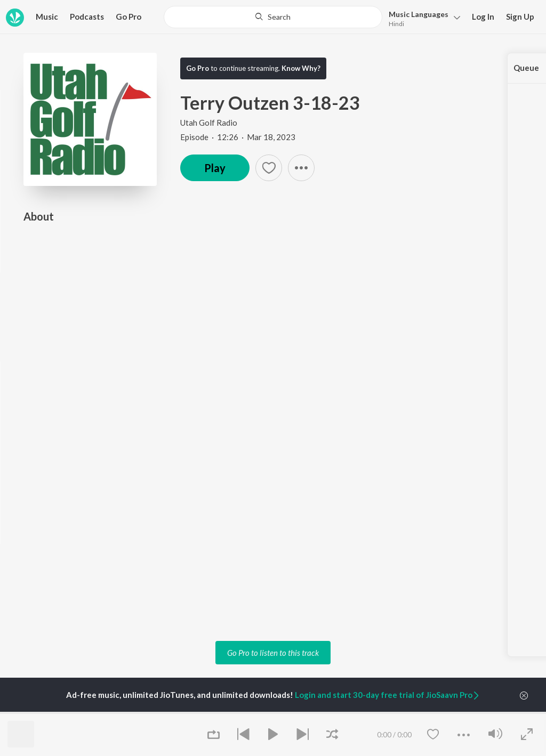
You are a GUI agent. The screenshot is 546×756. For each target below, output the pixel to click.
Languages (419, 14)
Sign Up (520, 17)
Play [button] (215, 168)
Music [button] (47, 17)
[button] (421, 18)
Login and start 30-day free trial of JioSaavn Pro (388, 695)
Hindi (396, 24)
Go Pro (129, 17)
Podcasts (87, 17)
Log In (483, 17)
